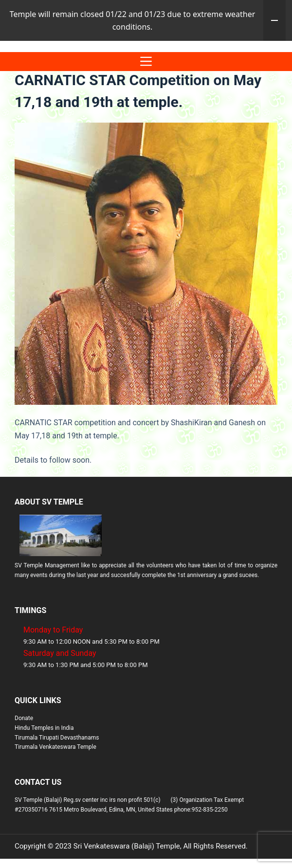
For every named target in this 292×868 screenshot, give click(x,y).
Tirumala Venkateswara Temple (55, 788)
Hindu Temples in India (44, 769)
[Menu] (146, 102)
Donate (24, 759)
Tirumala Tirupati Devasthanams (57, 778)
